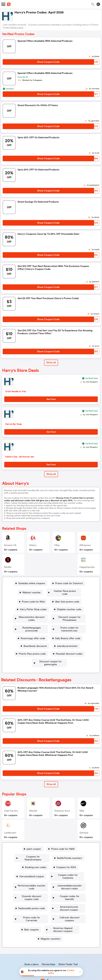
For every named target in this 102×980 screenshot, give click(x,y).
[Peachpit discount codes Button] (26, 653)
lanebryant (10, 821)
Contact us (52, 945)
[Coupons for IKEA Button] (65, 853)
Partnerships (48, 940)
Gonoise (84, 821)
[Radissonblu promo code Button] (26, 891)
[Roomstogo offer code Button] (72, 630)
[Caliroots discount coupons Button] (69, 899)
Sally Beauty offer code (34, 637)
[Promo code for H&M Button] (62, 837)
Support (64, 945)
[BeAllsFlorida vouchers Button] (70, 845)
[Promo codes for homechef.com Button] (32, 630)
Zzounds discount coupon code (31, 883)
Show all (51, 772)
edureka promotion (32, 645)
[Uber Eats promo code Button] (66, 599)
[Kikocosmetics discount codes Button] (49, 614)
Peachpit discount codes (28, 653)
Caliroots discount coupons (70, 899)
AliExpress (85, 545)
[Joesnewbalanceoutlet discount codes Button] (49, 876)
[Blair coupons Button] (25, 907)
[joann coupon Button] (33, 837)
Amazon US (10, 545)
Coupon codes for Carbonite (68, 860)
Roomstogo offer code (73, 630)
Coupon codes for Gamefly (73, 883)
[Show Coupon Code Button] (48, 62)
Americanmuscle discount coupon (69, 891)
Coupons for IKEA (66, 853)
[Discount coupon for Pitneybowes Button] (29, 622)
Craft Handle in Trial (16, 391)
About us (39, 945)
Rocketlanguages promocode (74, 622)
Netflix (8, 567)
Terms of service (67, 962)
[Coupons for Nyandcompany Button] (32, 845)
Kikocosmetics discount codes (50, 614)
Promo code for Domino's (69, 583)
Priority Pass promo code (66, 645)
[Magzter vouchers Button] (49, 914)
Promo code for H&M (63, 837)
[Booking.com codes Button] (35, 853)
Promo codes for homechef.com (33, 630)
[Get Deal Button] (51, 399)
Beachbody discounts (68, 637)
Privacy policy (53, 962)
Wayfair (33, 799)
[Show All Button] (51, 773)
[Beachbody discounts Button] (67, 637)
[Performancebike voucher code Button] (49, 868)
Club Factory (11, 799)
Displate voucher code (69, 606)
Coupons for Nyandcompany (33, 845)
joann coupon (34, 837)
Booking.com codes (36, 853)
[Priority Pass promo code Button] (65, 645)
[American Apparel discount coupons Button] (62, 907)
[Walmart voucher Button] (30, 591)
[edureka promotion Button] (31, 645)
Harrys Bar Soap (14, 424)
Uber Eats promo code (67, 599)
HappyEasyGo (87, 567)
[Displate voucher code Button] (68, 606)
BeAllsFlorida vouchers (71, 845)
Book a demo (31, 940)
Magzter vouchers (51, 914)
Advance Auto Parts (65, 799)
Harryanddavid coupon (30, 860)
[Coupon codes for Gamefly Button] (72, 883)
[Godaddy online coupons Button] (31, 583)
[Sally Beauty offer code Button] (33, 637)
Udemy (33, 545)
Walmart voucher (31, 591)
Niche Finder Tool (68, 940)
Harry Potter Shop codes (33, 606)
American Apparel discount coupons (63, 907)
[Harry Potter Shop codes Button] (32, 606)
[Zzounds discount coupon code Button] (30, 883)
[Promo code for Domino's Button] (68, 583)
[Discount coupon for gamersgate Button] (68, 653)
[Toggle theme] (98, 4)
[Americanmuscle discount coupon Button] (68, 891)
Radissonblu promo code (27, 891)
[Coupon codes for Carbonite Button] (67, 860)
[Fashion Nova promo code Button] (64, 591)
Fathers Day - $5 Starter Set (20, 457)
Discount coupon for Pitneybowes (30, 622)
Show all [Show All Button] (51, 363)
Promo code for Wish (33, 599)
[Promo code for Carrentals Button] (30, 899)
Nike (82, 799)
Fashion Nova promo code (65, 591)
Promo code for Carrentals (31, 899)
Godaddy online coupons (32, 583)
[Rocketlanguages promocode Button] (73, 622)
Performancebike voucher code (51, 868)
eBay (57, 545)
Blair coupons (26, 907)
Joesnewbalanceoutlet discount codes (50, 876)
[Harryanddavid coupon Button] (29, 860)
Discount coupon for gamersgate (69, 653)
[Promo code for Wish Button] (32, 599)
